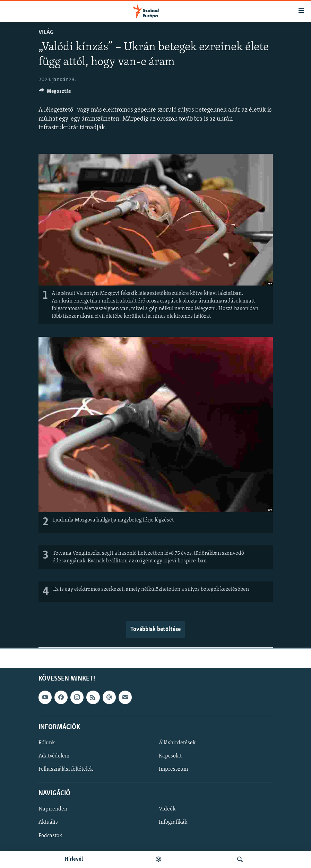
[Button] (55, 93)
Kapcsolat (170, 756)
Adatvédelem (54, 756)
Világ (46, 32)
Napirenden (53, 809)
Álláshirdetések (177, 743)
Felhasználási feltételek (66, 769)
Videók (167, 809)
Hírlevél (74, 859)
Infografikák (173, 823)
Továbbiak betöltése (155, 629)
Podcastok (50, 836)
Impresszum (173, 769)
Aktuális (48, 823)
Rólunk (47, 743)
